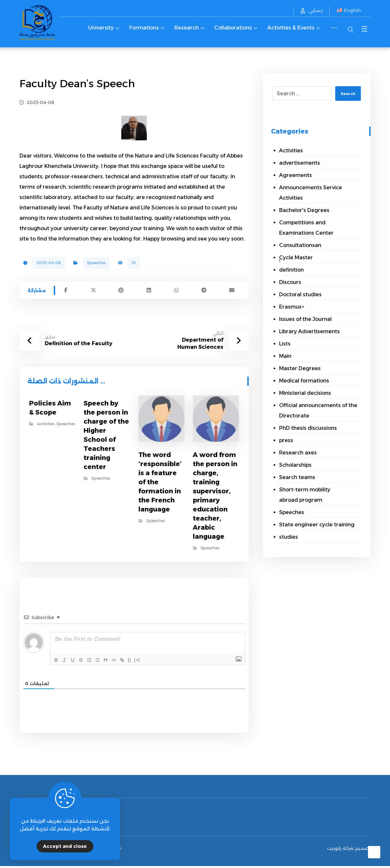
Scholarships (295, 465)
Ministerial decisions (305, 393)
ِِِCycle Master (296, 258)
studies (289, 537)
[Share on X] (93, 291)
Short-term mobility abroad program (305, 495)
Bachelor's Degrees (304, 210)
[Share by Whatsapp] (176, 291)
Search (345, 94)
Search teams (297, 477)
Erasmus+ (292, 307)
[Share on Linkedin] (149, 291)
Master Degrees (300, 368)
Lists (285, 344)
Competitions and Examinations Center (306, 228)
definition (291, 270)
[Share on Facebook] (66, 291)
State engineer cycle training (317, 525)
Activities (46, 426)
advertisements (300, 163)
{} (143, 660)
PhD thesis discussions (308, 428)
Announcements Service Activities (311, 193)
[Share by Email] (232, 291)
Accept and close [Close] (65, 846)
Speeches (96, 263)
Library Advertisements (309, 331)
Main (285, 356)
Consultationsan (300, 245)
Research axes (298, 453)
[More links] (334, 32)
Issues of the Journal (305, 319)
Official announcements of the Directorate (318, 411)
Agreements (295, 175)
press (286, 440)
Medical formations (304, 381)
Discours (290, 282)
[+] (150, 660)
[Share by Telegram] (204, 291)
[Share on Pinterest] (121, 291)
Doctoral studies (300, 294)
